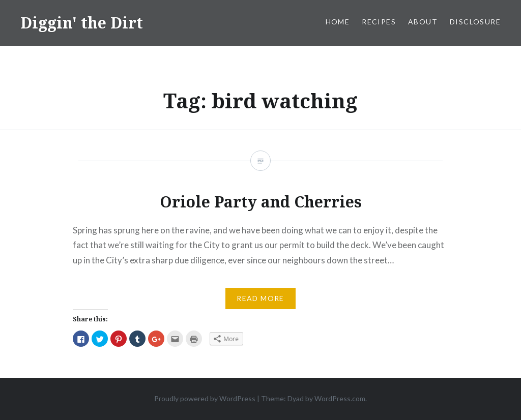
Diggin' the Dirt (82, 23)
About (423, 22)
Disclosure (475, 22)
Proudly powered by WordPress (205, 398)
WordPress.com (340, 398)
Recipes (379, 22)
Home (338, 22)
